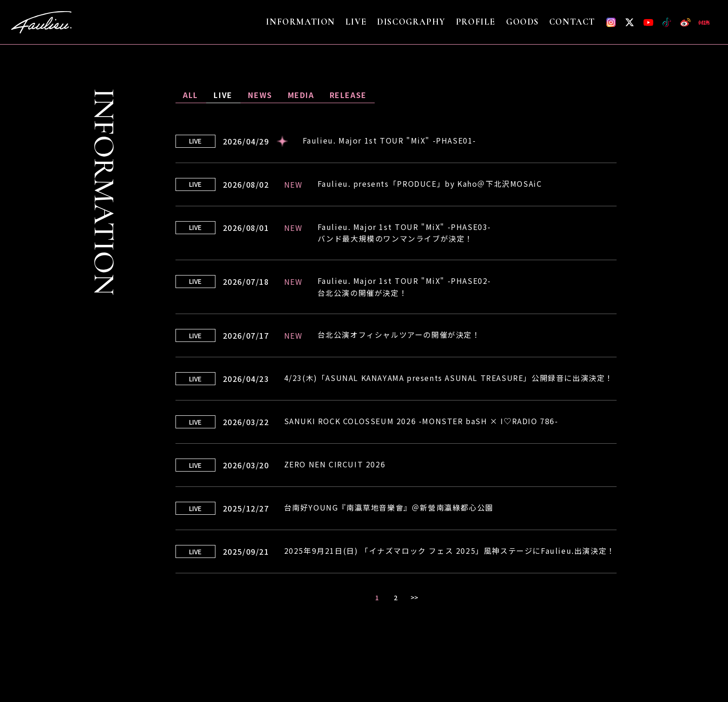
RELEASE (348, 95)
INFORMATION (301, 22)
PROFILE (476, 22)
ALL (191, 95)
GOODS (523, 22)
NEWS (260, 95)
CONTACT (572, 22)
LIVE (356, 22)
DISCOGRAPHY (411, 22)
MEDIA (301, 95)
